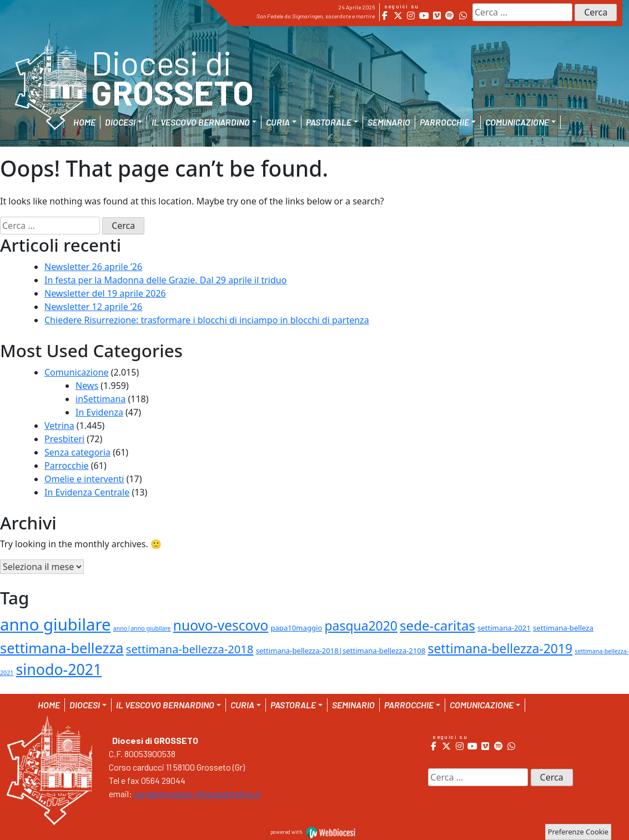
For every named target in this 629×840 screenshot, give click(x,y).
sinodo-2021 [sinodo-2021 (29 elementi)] (59, 669)
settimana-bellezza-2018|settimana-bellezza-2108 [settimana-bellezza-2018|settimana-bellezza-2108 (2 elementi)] (341, 651)
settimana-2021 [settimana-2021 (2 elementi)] (504, 628)
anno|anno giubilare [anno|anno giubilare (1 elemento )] (142, 628)
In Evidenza (99, 412)
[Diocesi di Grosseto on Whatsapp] (463, 16)
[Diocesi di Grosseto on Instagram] (411, 16)
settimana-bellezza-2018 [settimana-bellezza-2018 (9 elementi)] (190, 649)
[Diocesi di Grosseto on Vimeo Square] (437, 16)
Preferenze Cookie (578, 832)
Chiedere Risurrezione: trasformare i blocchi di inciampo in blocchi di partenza (207, 320)
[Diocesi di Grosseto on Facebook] (385, 16)
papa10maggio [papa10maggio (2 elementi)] (296, 628)
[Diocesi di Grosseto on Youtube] (424, 16)
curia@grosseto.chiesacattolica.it (197, 794)
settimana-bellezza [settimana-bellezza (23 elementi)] (62, 648)
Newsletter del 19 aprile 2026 (105, 293)
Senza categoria (77, 452)
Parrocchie (67, 466)
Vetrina (59, 426)
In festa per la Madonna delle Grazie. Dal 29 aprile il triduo (165, 280)
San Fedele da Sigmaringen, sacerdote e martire (316, 16)
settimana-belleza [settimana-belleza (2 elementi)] (563, 628)
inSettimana (100, 399)
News (87, 386)
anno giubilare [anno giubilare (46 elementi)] (56, 624)
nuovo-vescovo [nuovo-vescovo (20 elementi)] (221, 625)
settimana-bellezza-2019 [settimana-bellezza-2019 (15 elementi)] (500, 648)
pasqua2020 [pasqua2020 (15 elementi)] (361, 626)
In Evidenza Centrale (87, 492)
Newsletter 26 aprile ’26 (93, 267)
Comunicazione (77, 372)
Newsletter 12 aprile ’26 (93, 307)
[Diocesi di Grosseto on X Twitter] (398, 16)
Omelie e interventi (84, 479)
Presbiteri (64, 439)
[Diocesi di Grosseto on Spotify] (450, 16)
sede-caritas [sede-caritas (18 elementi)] (437, 625)
